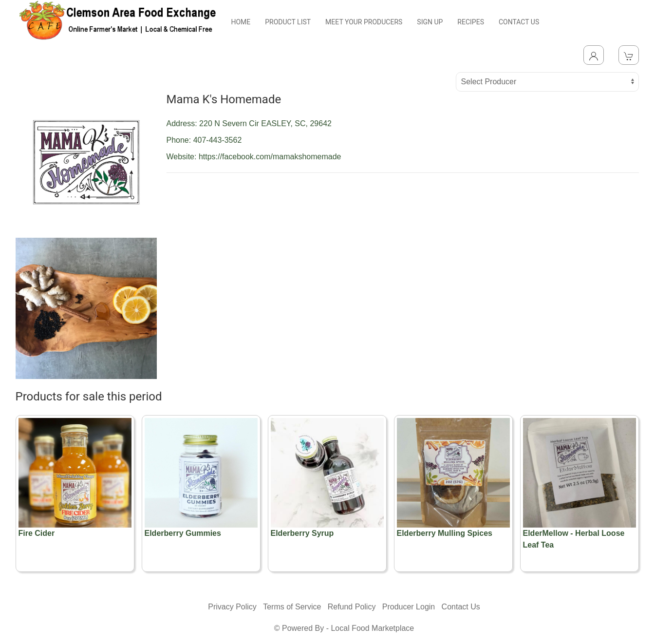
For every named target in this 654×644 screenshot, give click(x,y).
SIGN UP (430, 22)
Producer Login (409, 607)
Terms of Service (292, 607)
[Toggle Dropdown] (594, 55)
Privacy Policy (232, 607)
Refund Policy (352, 607)
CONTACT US (519, 22)
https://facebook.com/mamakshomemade (270, 157)
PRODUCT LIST (288, 22)
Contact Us (461, 607)
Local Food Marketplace (372, 628)
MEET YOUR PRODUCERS (364, 22)
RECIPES (471, 22)
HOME (241, 22)
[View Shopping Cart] (629, 55)
